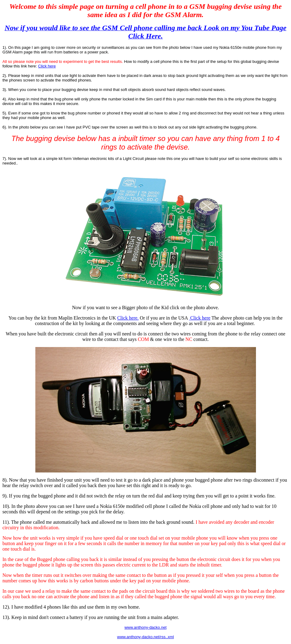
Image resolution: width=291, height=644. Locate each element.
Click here (47, 66)
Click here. (128, 318)
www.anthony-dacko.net (145, 627)
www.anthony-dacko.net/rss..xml (145, 637)
